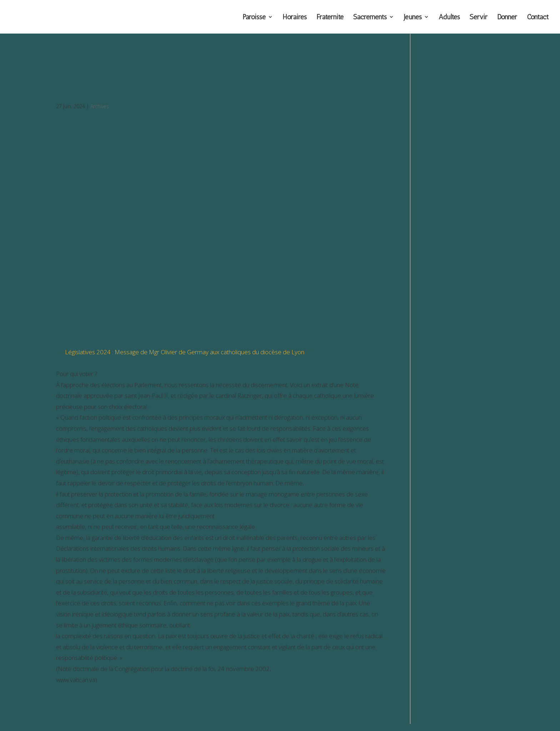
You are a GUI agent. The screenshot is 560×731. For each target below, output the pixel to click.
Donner (507, 18)
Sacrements (370, 18)
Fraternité (330, 18)
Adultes (449, 18)
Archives (100, 106)
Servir (479, 18)
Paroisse (254, 18)
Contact (538, 18)
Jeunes (413, 18)
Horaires (295, 18)
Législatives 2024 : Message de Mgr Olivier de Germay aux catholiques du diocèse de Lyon (185, 352)
